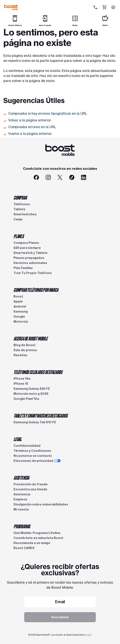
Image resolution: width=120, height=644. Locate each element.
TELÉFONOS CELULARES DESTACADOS (38, 372)
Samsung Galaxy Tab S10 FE (35, 422)
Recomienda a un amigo (32, 543)
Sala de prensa (25, 350)
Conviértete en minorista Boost (38, 538)
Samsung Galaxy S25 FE (32, 389)
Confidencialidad (27, 446)
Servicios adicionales (30, 263)
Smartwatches (25, 214)
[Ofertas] (105, 24)
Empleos (20, 499)
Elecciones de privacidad (37, 461)
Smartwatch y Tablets (31, 253)
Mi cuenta (21, 509)
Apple (18, 301)
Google (19, 317)
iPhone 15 (21, 384)
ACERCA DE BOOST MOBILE (31, 338)
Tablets (19, 209)
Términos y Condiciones (32, 451)
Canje (18, 219)
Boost (18, 296)
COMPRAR (20, 197)
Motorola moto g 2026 (31, 394)
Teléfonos (22, 204)
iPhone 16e (22, 379)
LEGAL (17, 439)
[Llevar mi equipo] (45, 24)
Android (20, 306)
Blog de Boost (25, 345)
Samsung (21, 312)
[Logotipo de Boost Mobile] (11, 7)
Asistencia (22, 494)
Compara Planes (26, 243)
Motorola (21, 322)
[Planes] (75, 24)
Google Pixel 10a (26, 399)
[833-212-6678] (96, 7)
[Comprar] (15, 24)
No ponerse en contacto (33, 456)
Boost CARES (24, 548)
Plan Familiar (23, 268)
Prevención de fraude (31, 484)
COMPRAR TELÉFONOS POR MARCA (36, 290)
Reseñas (20, 355)
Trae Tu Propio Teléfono (33, 273)
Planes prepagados (29, 258)
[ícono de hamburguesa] (113, 7)
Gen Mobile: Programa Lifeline (37, 533)
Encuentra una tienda (30, 489)
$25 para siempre (27, 248)
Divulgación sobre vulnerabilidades (41, 504)
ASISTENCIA (21, 478)
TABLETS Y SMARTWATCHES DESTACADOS (40, 415)
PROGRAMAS (22, 526)
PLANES (19, 236)
